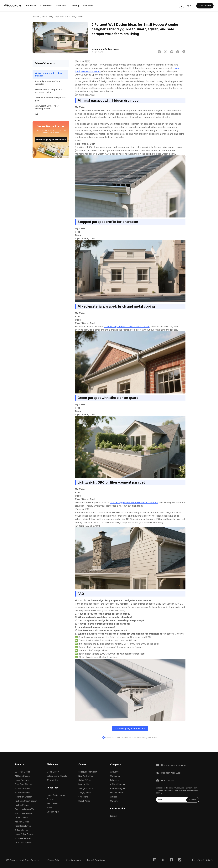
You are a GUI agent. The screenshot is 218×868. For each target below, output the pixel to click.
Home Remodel (22, 780)
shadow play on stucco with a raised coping (127, 326)
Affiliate (114, 797)
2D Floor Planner (23, 788)
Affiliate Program (118, 784)
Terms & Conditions (96, 860)
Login (189, 6)
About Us (114, 772)
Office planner (22, 830)
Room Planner (21, 818)
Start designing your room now (51, 140)
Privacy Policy (54, 860)
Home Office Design (24, 834)
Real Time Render (23, 843)
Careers (114, 801)
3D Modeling (53, 780)
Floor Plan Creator (23, 797)
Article (50, 808)
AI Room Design (22, 822)
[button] (31, 6)
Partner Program (118, 788)
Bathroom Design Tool (25, 809)
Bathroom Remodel (24, 813)
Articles (36, 16)
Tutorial (50, 799)
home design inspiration (53, 16)
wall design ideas (75, 16)
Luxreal (114, 816)
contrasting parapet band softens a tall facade (134, 502)
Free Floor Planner (24, 784)
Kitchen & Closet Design (26, 801)
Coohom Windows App (173, 765)
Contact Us (115, 776)
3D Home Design (23, 772)
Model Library (53, 772)
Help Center (52, 803)
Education (115, 780)
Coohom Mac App (171, 773)
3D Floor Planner (23, 793)
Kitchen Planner (22, 805)
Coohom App (53, 812)
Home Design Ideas (56, 795)
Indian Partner (117, 793)
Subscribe (193, 800)
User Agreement (74, 860)
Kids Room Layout (23, 826)
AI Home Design (22, 776)
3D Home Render (23, 838)
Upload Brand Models (57, 776)
